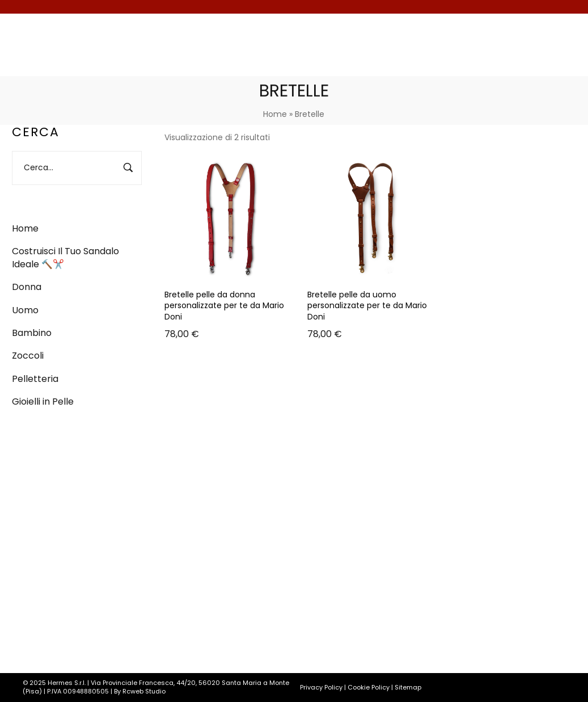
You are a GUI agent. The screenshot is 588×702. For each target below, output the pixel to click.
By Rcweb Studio (140, 691)
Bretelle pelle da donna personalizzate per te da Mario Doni (224, 306)
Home (275, 114)
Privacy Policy (321, 687)
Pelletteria (35, 379)
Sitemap (408, 687)
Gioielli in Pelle (43, 402)
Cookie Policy (369, 687)
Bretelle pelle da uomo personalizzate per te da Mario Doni (367, 306)
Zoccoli (28, 356)
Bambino (32, 333)
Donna (27, 287)
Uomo (25, 310)
